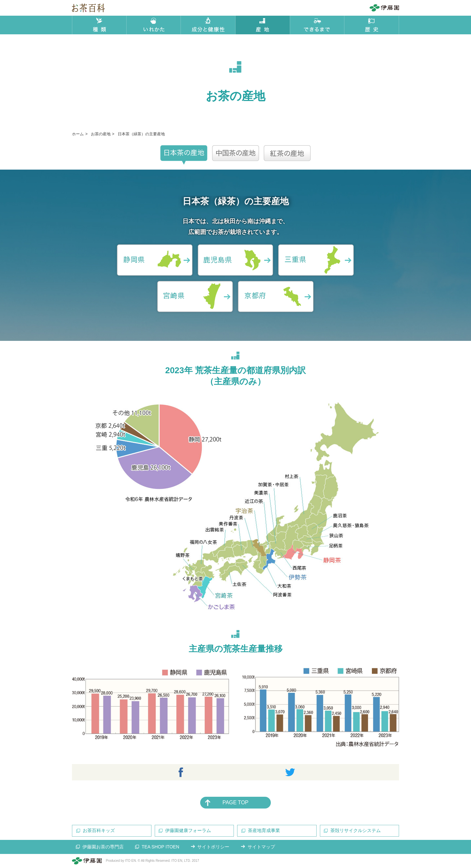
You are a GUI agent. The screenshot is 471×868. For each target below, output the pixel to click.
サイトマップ (262, 847)
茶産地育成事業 (264, 831)
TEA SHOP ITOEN (161, 847)
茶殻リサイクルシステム (356, 831)
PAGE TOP (235, 802)
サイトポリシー (214, 847)
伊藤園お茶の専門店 (103, 847)
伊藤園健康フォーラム (188, 831)
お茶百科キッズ (99, 831)
